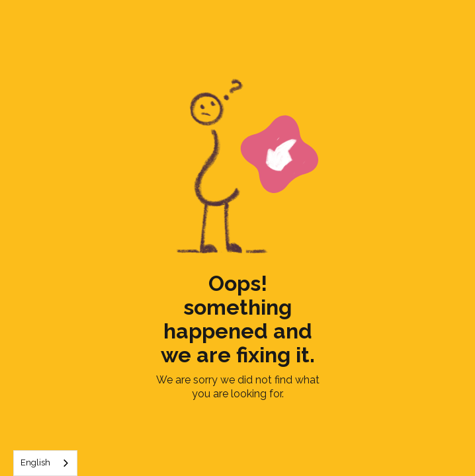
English (35, 462)
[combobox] (45, 463)
